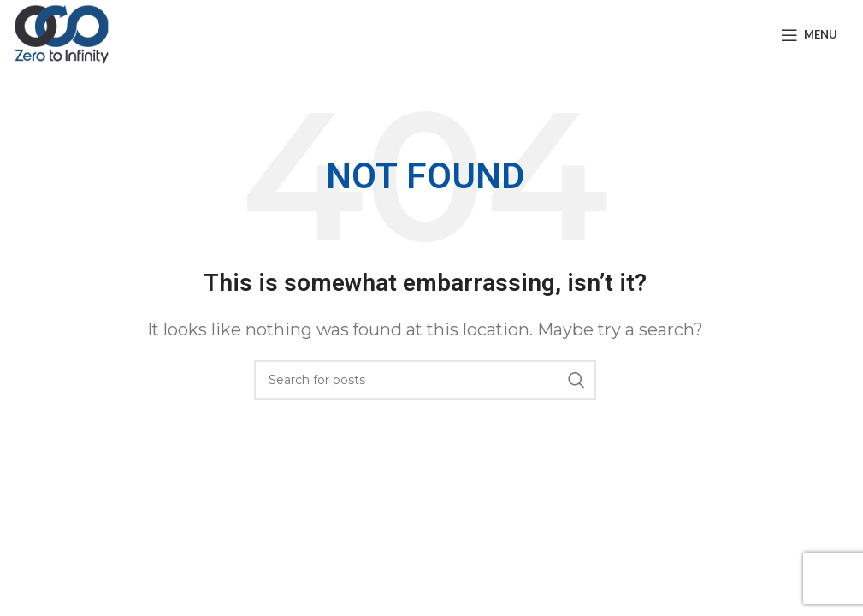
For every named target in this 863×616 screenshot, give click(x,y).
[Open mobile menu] (809, 35)
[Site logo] (61, 33)
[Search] (425, 380)
